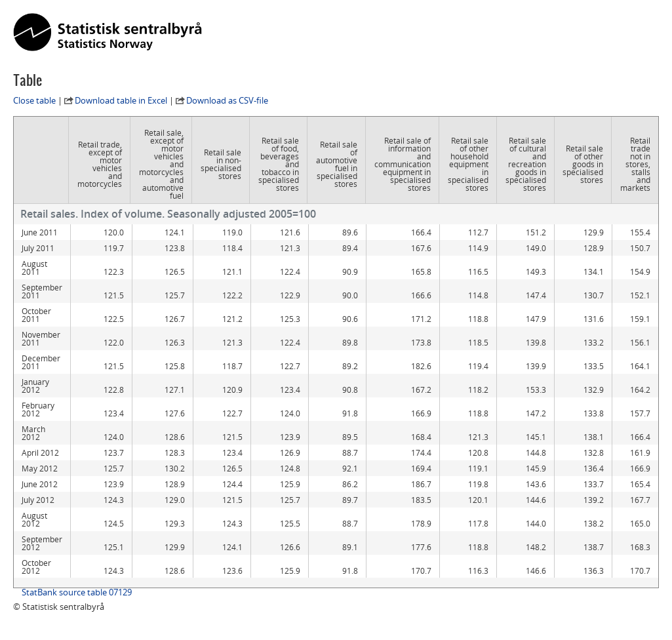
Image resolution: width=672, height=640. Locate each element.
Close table (34, 100)
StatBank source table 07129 (77, 592)
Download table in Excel (121, 100)
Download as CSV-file (227, 100)
